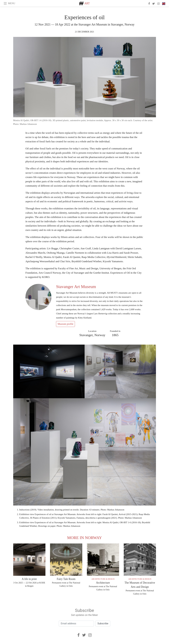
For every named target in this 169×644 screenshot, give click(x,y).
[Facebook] (79, 635)
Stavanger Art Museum (76, 287)
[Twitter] (84, 635)
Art (87, 3)
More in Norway (85, 538)
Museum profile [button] (65, 324)
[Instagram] (90, 635)
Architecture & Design (103, 579)
